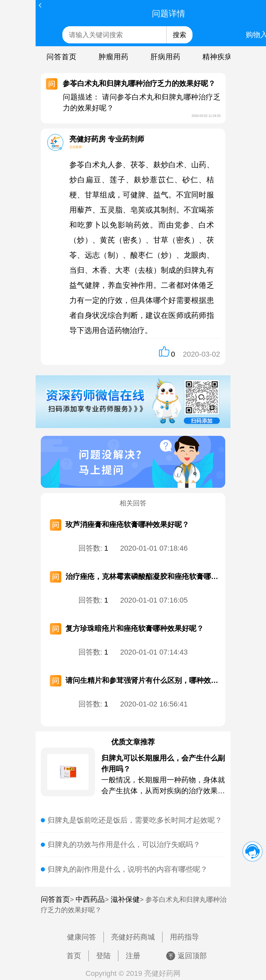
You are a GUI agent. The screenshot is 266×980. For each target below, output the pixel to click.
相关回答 (133, 503)
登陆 (103, 956)
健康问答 (82, 937)
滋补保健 (125, 899)
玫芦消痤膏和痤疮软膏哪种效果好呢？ (127, 525)
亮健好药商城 (133, 937)
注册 (133, 956)
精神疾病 (217, 57)
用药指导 (184, 937)
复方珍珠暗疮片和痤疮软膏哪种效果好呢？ (135, 628)
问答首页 (62, 57)
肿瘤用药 (114, 57)
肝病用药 (165, 57)
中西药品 (90, 899)
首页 (74, 956)
